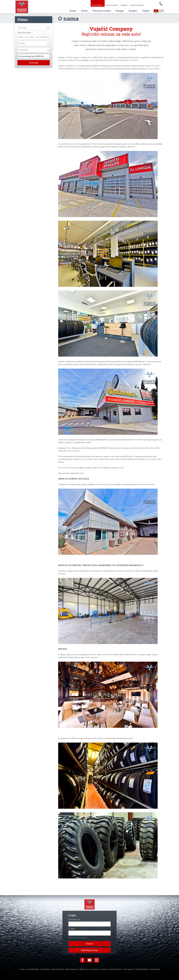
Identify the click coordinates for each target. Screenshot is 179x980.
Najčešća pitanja (137, 5)
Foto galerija (155, 969)
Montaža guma (116, 969)
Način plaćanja (112, 5)
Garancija (95, 969)
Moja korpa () (98, 5)
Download (45, 969)
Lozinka (72, 929)
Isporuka (124, 5)
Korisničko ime (74, 920)
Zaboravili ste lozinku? (78, 938)
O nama (22, 969)
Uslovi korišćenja (57, 969)
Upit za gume (129, 969)
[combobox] (34, 28)
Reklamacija (84, 969)
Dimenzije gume (24, 33)
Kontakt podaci (34, 969)
